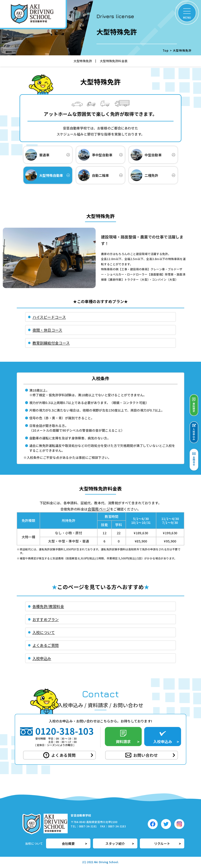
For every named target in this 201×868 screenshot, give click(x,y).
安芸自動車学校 (81, 815)
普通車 (37, 155)
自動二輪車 (94, 175)
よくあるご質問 (46, 645)
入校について (44, 632)
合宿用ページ (99, 509)
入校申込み (42, 658)
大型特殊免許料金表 (114, 61)
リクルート (162, 843)
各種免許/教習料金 (48, 606)
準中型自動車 (95, 155)
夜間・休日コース (47, 330)
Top (166, 50)
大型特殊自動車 (44, 175)
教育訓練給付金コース (51, 343)
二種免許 (144, 175)
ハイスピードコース (49, 317)
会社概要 (68, 843)
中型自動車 (146, 155)
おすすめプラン (46, 619)
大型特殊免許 (83, 61)
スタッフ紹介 (115, 843)
